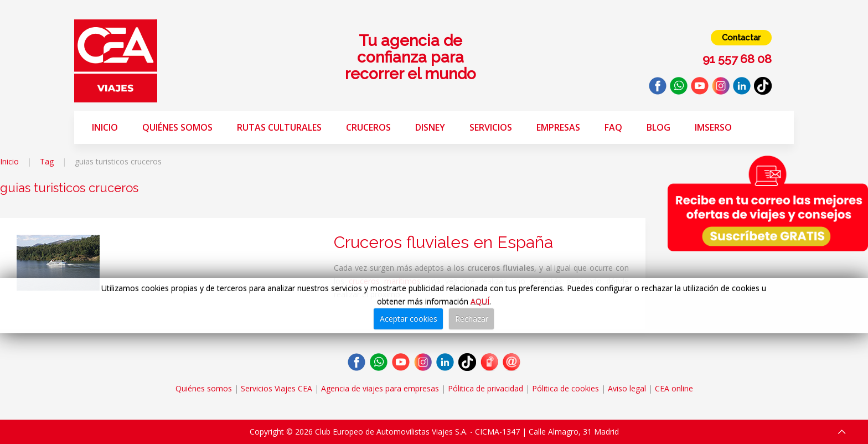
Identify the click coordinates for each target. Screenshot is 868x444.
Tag (47, 161)
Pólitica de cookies (565, 388)
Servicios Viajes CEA (277, 388)
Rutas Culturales (279, 127)
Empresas (558, 127)
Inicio (105, 127)
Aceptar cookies (409, 319)
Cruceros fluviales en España (443, 242)
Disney (430, 127)
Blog (658, 127)
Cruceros (368, 127)
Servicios (491, 127)
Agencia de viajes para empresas (380, 388)
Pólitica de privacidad (485, 388)
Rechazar (472, 319)
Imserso (713, 127)
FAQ (613, 127)
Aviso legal (627, 388)
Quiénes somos (177, 127)
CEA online (674, 388)
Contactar (741, 38)
